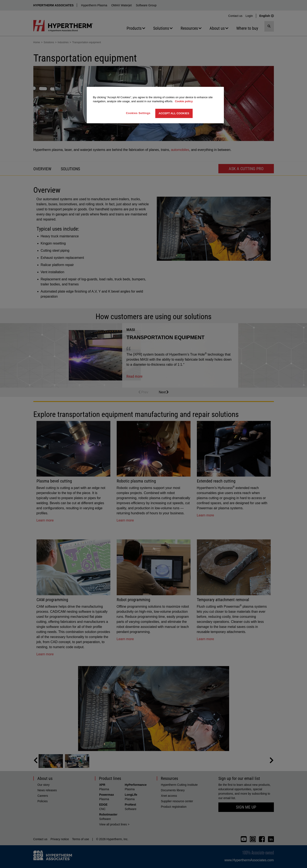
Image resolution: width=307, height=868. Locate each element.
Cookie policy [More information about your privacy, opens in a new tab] (184, 101)
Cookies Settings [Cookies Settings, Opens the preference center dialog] (138, 113)
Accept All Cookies (174, 113)
